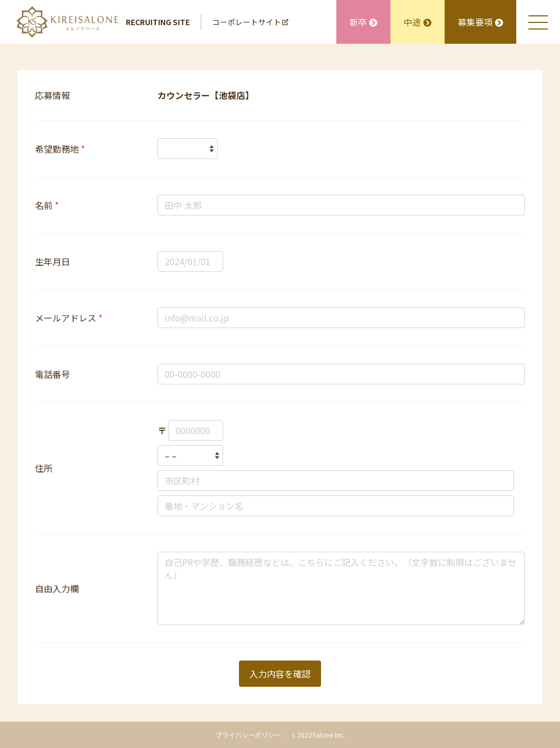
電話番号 (52, 374)
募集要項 (480, 22)
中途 (418, 22)
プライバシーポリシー (248, 735)
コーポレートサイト (250, 22)
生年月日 (52, 261)
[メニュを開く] (538, 22)
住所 (44, 468)
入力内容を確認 (280, 674)
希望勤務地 (60, 149)
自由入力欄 (57, 588)
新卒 (363, 22)
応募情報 (52, 95)
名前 (47, 205)
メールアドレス (69, 318)
